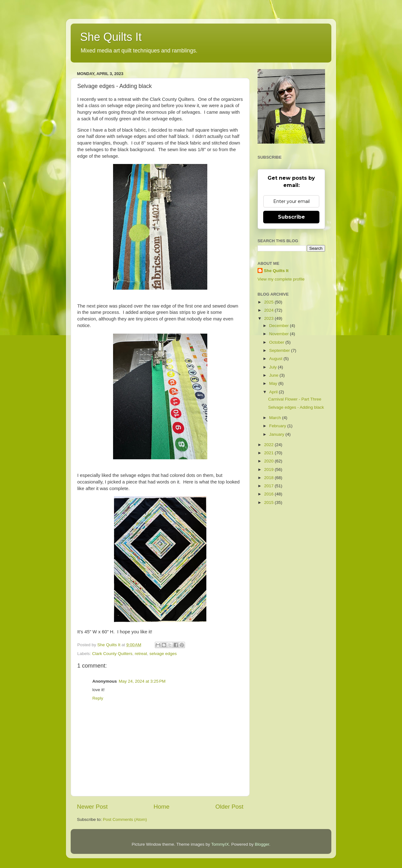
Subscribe (291, 217)
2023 (269, 318)
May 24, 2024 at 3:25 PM (142, 681)
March (276, 418)
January (277, 434)
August (276, 359)
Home (161, 807)
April (274, 392)
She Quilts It (111, 37)
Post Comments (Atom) (125, 819)
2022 (269, 445)
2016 (269, 494)
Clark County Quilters (112, 654)
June (274, 375)
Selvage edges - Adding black (296, 407)
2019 (269, 469)
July (274, 367)
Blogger (262, 844)
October (277, 342)
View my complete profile (281, 279)
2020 (269, 461)
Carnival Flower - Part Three (295, 399)
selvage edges (163, 654)
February (278, 426)
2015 (269, 502)
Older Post (229, 807)
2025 (269, 302)
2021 (269, 453)
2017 (269, 486)
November (280, 334)
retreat (141, 654)
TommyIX (220, 844)
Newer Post (92, 807)
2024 (269, 310)
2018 (269, 478)
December (280, 326)
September (280, 350)
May (274, 383)
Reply (98, 698)
